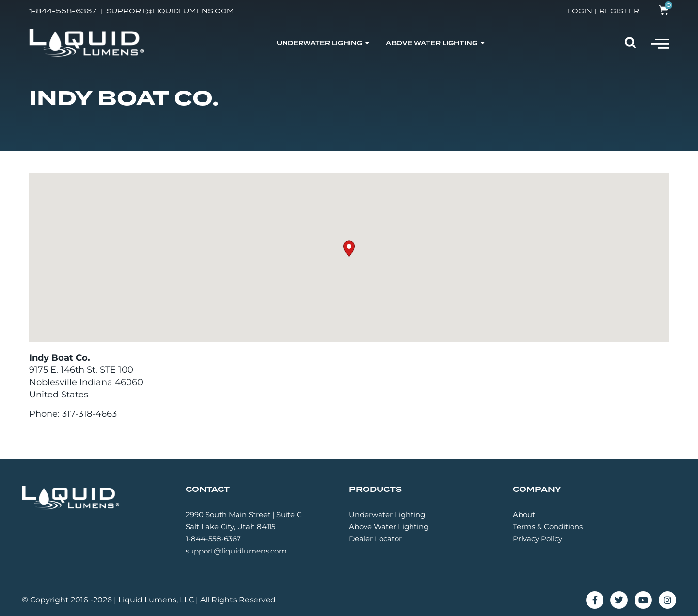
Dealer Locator (375, 539)
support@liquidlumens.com (236, 551)
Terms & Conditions (548, 527)
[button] (660, 43)
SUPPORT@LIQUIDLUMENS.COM (170, 11)
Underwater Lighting (387, 514)
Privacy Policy (538, 539)
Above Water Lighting (389, 527)
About (524, 514)
